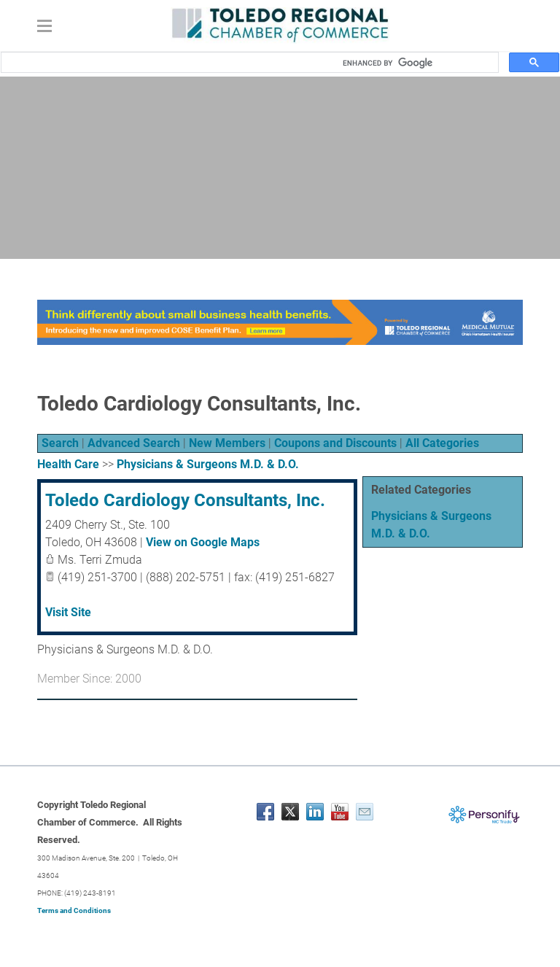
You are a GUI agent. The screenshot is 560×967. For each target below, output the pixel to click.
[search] (416, 63)
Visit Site (68, 612)
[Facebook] (265, 812)
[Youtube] (340, 812)
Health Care (68, 464)
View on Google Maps (203, 542)
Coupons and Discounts (335, 443)
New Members (227, 443)
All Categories (442, 443)
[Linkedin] (315, 812)
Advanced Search (134, 443)
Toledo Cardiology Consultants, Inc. (185, 500)
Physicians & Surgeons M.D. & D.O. (208, 464)
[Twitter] (290, 812)
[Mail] (365, 812)
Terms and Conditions (74, 910)
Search (60, 443)
